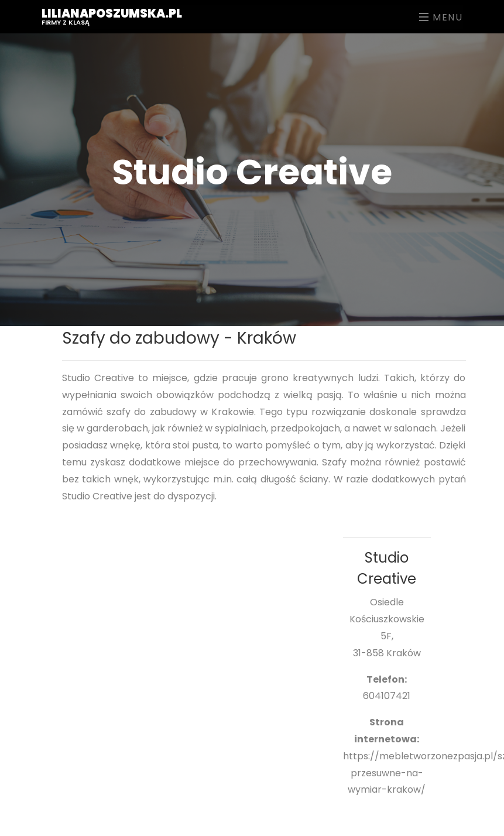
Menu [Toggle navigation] (441, 17)
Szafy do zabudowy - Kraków (179, 338)
